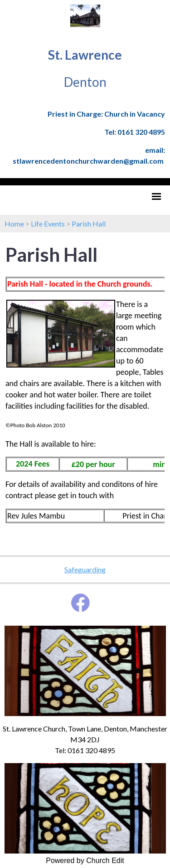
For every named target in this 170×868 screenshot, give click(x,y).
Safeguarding (85, 569)
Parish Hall (89, 224)
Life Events (48, 224)
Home (14, 224)
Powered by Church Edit (85, 861)
